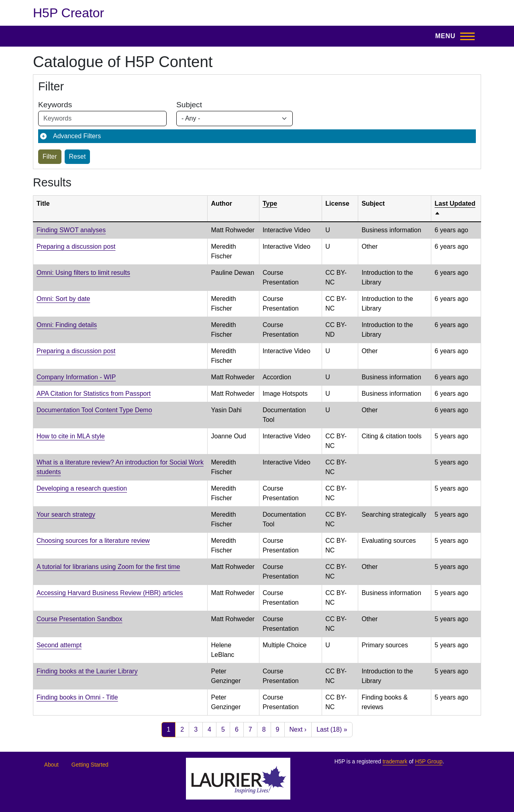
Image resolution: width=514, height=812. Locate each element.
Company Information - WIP (76, 377)
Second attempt (59, 645)
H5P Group (428, 762)
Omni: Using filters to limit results (83, 273)
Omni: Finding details (67, 325)
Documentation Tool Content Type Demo (94, 410)
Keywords (55, 105)
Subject (189, 105)
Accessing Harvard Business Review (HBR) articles (110, 593)
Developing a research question (82, 488)
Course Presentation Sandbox (79, 619)
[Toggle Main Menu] (453, 36)
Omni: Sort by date (63, 299)
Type (270, 204)
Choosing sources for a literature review (93, 541)
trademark (395, 762)
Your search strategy (66, 514)
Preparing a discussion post (76, 246)
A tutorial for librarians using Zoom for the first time (108, 567)
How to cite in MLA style (71, 436)
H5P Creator (68, 13)
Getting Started (90, 765)
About (51, 765)
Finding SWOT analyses (71, 230)
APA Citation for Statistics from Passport (94, 394)
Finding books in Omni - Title (77, 697)
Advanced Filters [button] (77, 136)
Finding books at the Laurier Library (87, 671)
